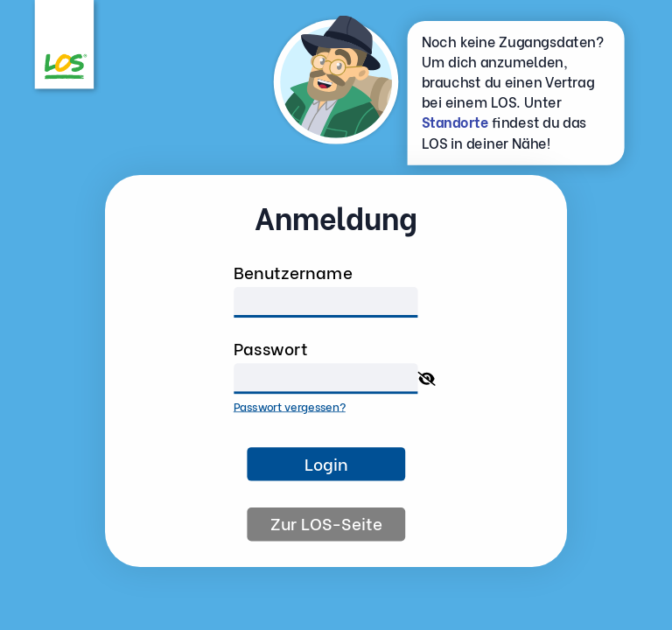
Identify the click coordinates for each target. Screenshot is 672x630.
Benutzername (293, 271)
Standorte (455, 121)
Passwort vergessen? (290, 405)
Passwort (271, 347)
